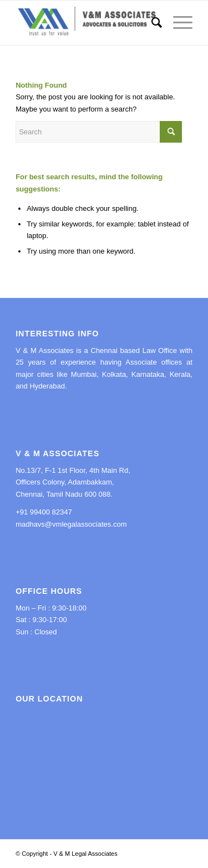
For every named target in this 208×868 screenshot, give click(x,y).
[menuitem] (151, 23)
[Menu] (177, 23)
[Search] (151, 23)
